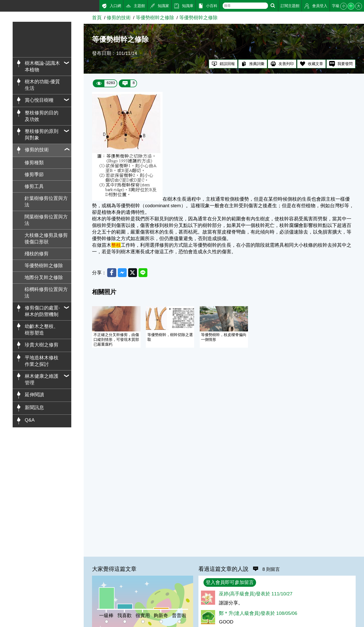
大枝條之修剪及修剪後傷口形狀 (46, 238)
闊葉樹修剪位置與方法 (46, 220)
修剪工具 (34, 186)
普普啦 (179, 615)
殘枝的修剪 (37, 254)
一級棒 (106, 615)
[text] (245, 6)
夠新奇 (161, 615)
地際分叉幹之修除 (44, 277)
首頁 (97, 18)
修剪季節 (34, 174)
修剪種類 (34, 163)
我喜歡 (124, 615)
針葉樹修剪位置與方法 (46, 202)
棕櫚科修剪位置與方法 (46, 293)
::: (2, 5)
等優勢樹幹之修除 (44, 266)
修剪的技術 (119, 18)
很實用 (143, 615)
